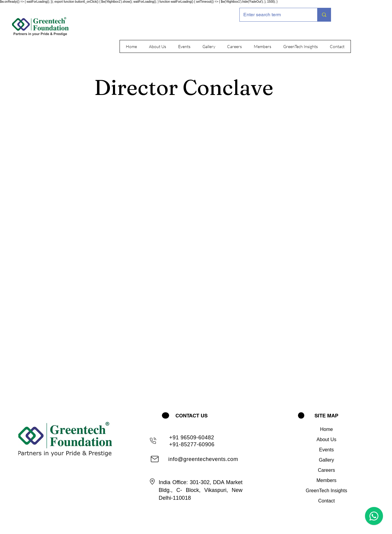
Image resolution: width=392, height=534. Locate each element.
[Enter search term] (274, 15)
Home (326, 429)
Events (326, 450)
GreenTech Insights (327, 491)
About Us (327, 439)
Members (326, 480)
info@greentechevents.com (203, 459)
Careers (326, 470)
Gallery (326, 460)
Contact (326, 501)
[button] (158, 46)
